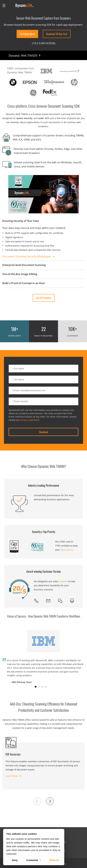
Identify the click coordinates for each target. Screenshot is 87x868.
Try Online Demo (27, 34)
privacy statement (30, 420)
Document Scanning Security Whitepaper (27, 256)
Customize (33, 860)
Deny (15, 860)
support (63, 581)
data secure (67, 550)
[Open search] (11, 5)
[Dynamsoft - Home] (25, 5)
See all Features (44, 298)
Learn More (12, 776)
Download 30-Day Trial (57, 34)
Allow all (54, 860)
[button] (37, 801)
